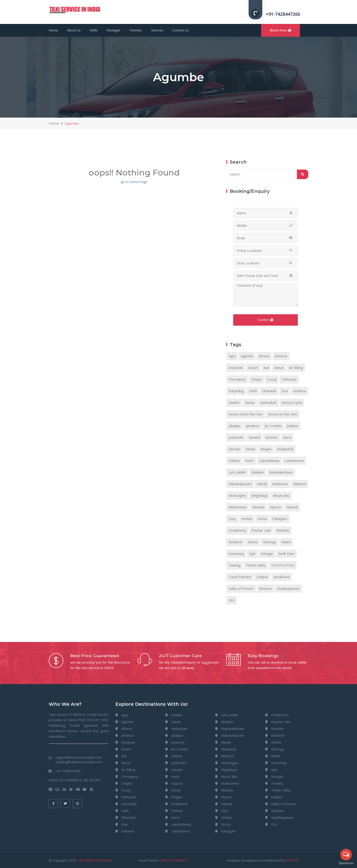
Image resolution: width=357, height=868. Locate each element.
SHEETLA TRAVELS (173, 860)
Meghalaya (259, 496)
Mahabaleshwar (281, 472)
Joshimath (236, 437)
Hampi (250, 403)
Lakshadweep (269, 461)
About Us (74, 30)
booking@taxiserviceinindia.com (79, 762)
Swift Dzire (286, 554)
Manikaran (280, 484)
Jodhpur (293, 426)
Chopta (256, 379)
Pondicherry (237, 530)
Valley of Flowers (241, 589)
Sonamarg (236, 554)
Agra (232, 356)
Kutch (249, 461)
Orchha (247, 519)
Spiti (252, 554)
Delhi (93, 30)
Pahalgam (280, 519)
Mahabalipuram (240, 484)
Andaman (236, 368)
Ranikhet (283, 530)
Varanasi (265, 589)
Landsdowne (294, 461)
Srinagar (267, 554)
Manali (262, 484)
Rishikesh (235, 542)
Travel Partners (240, 577)
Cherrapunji (237, 379)
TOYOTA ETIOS (283, 565)
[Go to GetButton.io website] (346, 863)
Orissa (262, 519)
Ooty (232, 519)
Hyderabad (268, 403)
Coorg (272, 379)
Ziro (232, 600)
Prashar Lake (261, 530)
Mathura (300, 484)
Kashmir (272, 437)
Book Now (280, 30)
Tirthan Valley (256, 565)
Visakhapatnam (288, 589)
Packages (113, 30)
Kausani (234, 449)
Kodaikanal (285, 449)
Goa (285, 391)
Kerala (250, 449)
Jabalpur (235, 426)
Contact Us (181, 30)
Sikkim (286, 542)
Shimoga (269, 542)
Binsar (279, 368)
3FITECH (292, 860)
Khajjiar (266, 449)
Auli (266, 368)
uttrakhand (281, 577)
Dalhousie (289, 379)
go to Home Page (134, 182)
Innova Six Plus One (283, 414)
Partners (136, 30)
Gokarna (300, 391)
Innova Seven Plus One (246, 414)
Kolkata (234, 461)
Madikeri (258, 472)
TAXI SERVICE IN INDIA (94, 860)
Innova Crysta (292, 403)
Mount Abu (281, 496)
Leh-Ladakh (237, 472)
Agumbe (247, 356)
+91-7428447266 (283, 14)
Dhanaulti (269, 391)
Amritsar (281, 356)
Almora (264, 356)
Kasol (287, 437)
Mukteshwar (238, 507)
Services (157, 30)
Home (53, 30)
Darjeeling (236, 391)
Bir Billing (296, 368)
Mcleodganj (237, 496)
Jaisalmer (253, 426)
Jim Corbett (273, 426)
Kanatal (254, 437)
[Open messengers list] (346, 855)
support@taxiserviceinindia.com (79, 757)
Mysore (275, 507)
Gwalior (234, 403)
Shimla (253, 542)
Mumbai (258, 507)
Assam (253, 368)
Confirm (265, 320)
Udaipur (262, 577)
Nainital (292, 507)
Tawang (235, 565)
